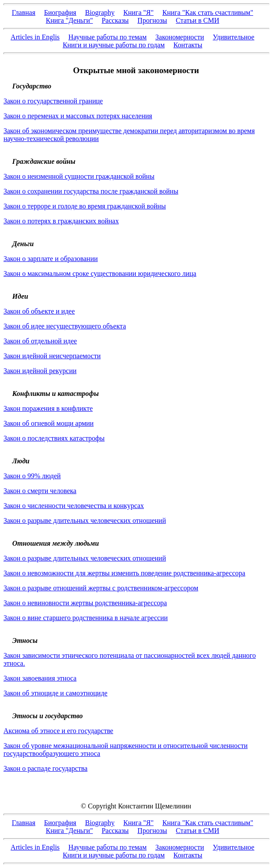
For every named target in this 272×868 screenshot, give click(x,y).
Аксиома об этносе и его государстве (58, 731)
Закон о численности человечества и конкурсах (74, 506)
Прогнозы (152, 20)
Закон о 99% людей (32, 476)
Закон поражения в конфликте (48, 408)
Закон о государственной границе (53, 101)
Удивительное (234, 37)
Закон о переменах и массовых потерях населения (78, 116)
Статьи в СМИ (197, 20)
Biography (100, 12)
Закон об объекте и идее (39, 311)
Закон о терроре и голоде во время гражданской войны (85, 206)
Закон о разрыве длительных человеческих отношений (85, 520)
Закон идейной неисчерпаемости (52, 356)
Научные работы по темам (107, 37)
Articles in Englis (35, 37)
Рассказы (115, 20)
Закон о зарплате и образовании (51, 259)
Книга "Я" (138, 12)
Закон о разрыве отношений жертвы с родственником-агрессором (101, 588)
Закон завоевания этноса (40, 678)
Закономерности (180, 37)
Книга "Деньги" (70, 20)
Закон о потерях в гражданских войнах (61, 221)
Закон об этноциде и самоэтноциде (56, 693)
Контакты (188, 45)
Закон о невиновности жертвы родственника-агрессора (85, 603)
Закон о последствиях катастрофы (54, 438)
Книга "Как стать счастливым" (208, 12)
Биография (60, 12)
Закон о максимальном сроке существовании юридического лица (100, 273)
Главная (24, 12)
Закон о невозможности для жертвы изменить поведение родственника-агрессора (124, 573)
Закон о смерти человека (40, 491)
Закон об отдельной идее (40, 341)
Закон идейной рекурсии (40, 371)
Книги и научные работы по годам (113, 45)
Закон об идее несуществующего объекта (65, 326)
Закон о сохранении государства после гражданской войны (91, 191)
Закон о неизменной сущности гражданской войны (79, 176)
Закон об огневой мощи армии (49, 423)
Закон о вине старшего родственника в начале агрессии (86, 618)
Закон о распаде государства (45, 768)
